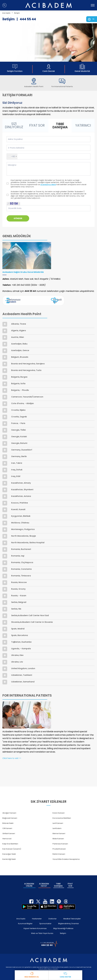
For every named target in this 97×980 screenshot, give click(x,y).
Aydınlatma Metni (48, 185)
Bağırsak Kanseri (10, 815)
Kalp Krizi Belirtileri (10, 841)
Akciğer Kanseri (9, 810)
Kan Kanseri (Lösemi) (12, 846)
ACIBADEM (29, 880)
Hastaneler (37, 912)
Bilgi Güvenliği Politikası (63, 922)
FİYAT (70, 880)
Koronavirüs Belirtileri (62, 815)
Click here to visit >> (12, 755)
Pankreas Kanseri (60, 841)
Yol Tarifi (53, 299)
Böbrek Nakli (8, 820)
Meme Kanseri (59, 831)
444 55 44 (28, 19)
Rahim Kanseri (59, 851)
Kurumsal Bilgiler (25, 917)
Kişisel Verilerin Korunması (35, 922)
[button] (12, 156)
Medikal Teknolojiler (72, 912)
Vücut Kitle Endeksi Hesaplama (66, 856)
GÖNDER (18, 218)
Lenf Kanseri (58, 820)
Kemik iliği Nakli (9, 856)
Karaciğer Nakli (9, 851)
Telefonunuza (15, 299)
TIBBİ (58, 880)
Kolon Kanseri (59, 810)
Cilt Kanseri (7, 826)
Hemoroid (7, 836)
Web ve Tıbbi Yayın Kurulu (42, 927)
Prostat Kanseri (59, 846)
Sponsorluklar (45, 917)
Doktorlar (53, 912)
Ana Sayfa (21, 912)
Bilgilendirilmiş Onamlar (69, 917)
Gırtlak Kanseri (9, 831)
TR (93, 19)
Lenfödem (57, 826)
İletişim (63, 927)
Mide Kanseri (58, 836)
